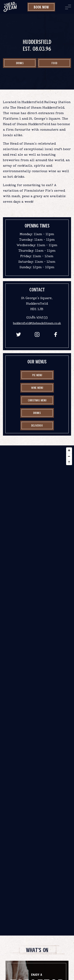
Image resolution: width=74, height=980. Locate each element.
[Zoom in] (69, 450)
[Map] (37, 690)
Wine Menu (37, 388)
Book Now (41, 7)
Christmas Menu (37, 400)
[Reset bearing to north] (69, 462)
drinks (37, 413)
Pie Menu (37, 375)
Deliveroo (37, 425)
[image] (10, 7)
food (54, 63)
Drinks (20, 63)
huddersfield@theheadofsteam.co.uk (37, 323)
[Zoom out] (69, 456)
